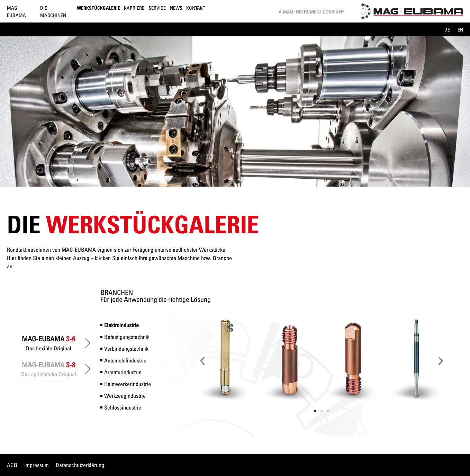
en (460, 30)
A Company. (312, 12)
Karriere (134, 8)
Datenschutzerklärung (80, 465)
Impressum (37, 465)
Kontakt (196, 8)
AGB (12, 465)
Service (157, 8)
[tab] (48, 343)
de (448, 30)
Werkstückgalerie (98, 8)
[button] (202, 361)
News (176, 8)
